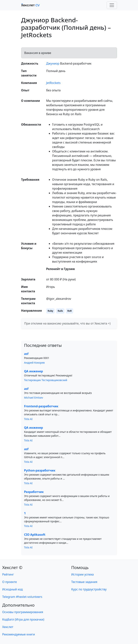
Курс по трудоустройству (89, 589)
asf (26, 354)
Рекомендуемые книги (19, 634)
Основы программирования (23, 612)
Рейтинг (8, 574)
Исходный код (12, 589)
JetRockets (53, 83)
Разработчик (34, 492)
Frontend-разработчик (41, 406)
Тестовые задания (84, 582)
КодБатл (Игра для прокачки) (23, 619)
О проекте (10, 582)
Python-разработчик (40, 470)
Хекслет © (12, 567)
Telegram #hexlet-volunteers (22, 597)
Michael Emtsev (34, 398)
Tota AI (28, 419)
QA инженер (34, 371)
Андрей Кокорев (34, 363)
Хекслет (8, 627)
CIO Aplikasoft (35, 535)
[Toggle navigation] (112, 5)
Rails (60, 311)
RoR (70, 311)
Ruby (51, 311)
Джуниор (53, 63)
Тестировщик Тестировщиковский (46, 380)
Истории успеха (83, 574)
